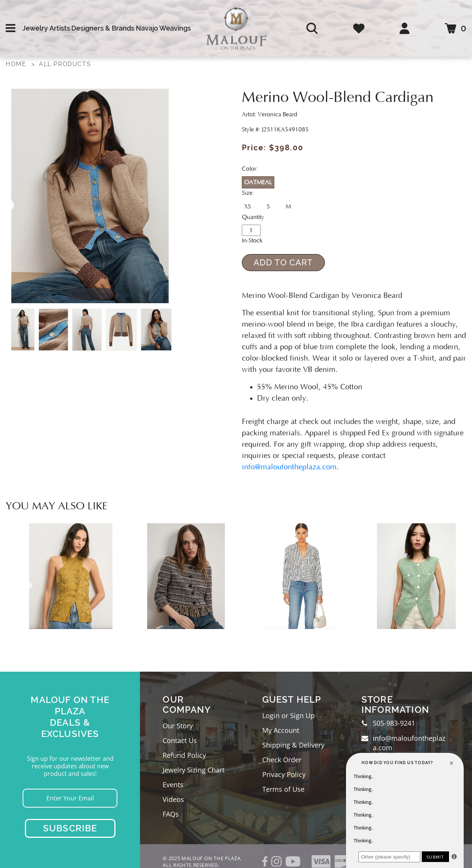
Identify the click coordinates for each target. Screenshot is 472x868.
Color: (250, 169)
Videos (173, 799)
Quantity (253, 217)
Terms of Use (283, 789)
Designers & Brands (103, 28)
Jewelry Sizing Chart (194, 770)
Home (16, 64)
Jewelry (35, 28)
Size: (248, 193)
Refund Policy (184, 755)
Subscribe (70, 828)
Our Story (178, 726)
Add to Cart (283, 262)
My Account (281, 730)
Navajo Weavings (163, 28)
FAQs (171, 814)
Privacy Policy (284, 774)
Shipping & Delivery (293, 745)
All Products (65, 64)
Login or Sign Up (288, 715)
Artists (60, 28)
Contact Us (180, 740)
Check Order (282, 760)
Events (173, 785)
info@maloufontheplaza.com (289, 467)
